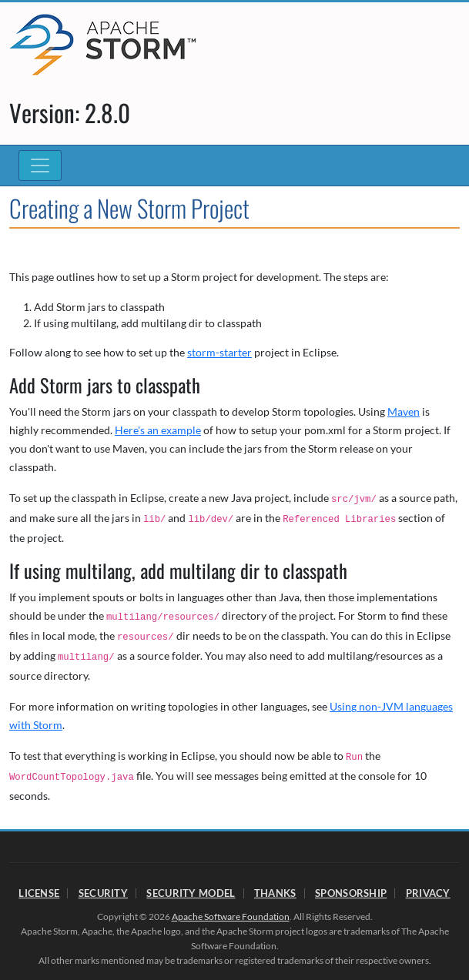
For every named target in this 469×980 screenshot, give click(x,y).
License (39, 893)
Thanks (275, 893)
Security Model (191, 893)
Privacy (428, 893)
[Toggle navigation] (40, 166)
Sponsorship (351, 893)
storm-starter (219, 352)
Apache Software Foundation (231, 916)
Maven (404, 411)
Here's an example (158, 430)
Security (103, 893)
